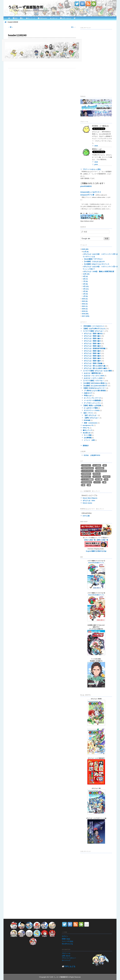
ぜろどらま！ (86, 477)
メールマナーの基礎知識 (92, 400)
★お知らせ (54, 18)
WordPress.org (67, 944)
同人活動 (99, 479)
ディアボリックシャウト (92, 403)
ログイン (65, 936)
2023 (85, 301)
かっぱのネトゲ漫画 (91, 408)
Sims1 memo (87, 503)
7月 (85, 281)
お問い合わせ (66, 18)
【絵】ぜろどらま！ (91, 415)
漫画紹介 (86, 446)
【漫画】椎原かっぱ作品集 (92, 405)
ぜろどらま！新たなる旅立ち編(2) (96, 368)
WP (105, 465)
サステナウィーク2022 (92, 410)
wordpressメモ (88, 425)
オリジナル (97, 477)
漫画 (16, 18)
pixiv (96, 164)
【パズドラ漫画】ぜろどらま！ (93, 331)
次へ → (74, 27)
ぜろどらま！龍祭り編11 (92, 336)
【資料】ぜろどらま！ (92, 418)
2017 (86, 316)
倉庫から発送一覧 (102, 540)
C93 (106, 479)
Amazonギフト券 (87, 195)
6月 (85, 284)
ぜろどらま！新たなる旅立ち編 (95, 366)
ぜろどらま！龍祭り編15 (92, 346)
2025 (85, 249)
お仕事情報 (88, 438)
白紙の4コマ (88, 393)
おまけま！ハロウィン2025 (93, 378)
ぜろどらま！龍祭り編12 (92, 338)
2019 (85, 311)
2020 (85, 309)
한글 (105, 551)
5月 (86, 286)
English (97, 474)
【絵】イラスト (88, 413)
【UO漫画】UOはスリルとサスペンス (96, 264)
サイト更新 (88, 435)
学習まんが (88, 396)
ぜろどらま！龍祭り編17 (92, 353)
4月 (86, 289)
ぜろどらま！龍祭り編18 (92, 356)
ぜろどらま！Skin (89, 501)
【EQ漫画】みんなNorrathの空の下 (95, 386)
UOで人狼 (86, 516)
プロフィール (66, 953)
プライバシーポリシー (69, 958)
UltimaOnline (101, 471)
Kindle (95, 563)
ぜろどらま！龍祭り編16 (92, 351)
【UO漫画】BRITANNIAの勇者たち (95, 383)
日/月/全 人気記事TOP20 (92, 455)
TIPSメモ (86, 428)
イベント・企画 (89, 440)
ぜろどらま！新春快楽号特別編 (95, 348)
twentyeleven (88, 468)
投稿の (66, 939)
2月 (85, 294)
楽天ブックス (101, 563)
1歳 (104, 482)
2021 (85, 306)
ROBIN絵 (87, 420)
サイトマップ (66, 960)
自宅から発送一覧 (90, 540)
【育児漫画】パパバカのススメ (93, 326)
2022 (85, 304)
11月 (86, 252)
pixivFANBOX (86, 186)
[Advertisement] (98, 76)
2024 (85, 299)
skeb (96, 146)
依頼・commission (91, 423)
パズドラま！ (86, 465)
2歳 (83, 485)
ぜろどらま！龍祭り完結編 (93, 363)
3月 (85, 291)
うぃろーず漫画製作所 (26, 7)
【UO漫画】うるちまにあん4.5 (94, 262)
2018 (85, 314)
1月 (85, 296)
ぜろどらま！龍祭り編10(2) (93, 333)
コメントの (67, 941)
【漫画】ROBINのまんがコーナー (94, 388)
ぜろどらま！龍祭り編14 (92, 343)
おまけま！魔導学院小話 (92, 373)
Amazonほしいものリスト (91, 192)
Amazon (91, 563)
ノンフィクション (88, 471)
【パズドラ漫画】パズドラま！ (93, 381)
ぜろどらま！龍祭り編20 (92, 361)
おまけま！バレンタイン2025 (94, 376)
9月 (85, 276)
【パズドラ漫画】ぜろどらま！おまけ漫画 (97, 371)
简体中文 (100, 551)
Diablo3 (107, 477)
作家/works (43, 18)
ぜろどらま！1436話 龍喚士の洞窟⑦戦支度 (99, 271)
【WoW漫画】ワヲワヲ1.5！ (93, 259)
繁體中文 (94, 551)
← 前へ (10, 27)
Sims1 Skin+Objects (90, 498)
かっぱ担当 (97, 465)
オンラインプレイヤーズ (92, 398)
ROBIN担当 (100, 468)
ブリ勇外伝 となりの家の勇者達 (95, 391)
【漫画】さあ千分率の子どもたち (94, 329)
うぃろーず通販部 (88, 479)
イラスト (97, 482)
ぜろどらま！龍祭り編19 (92, 358)
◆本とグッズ (31, 18)
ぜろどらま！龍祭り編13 (92, 341)
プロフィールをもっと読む (92, 169)
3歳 (89, 485)
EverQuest (86, 474)
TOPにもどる (70, 966)
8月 (85, 279)
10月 (86, 274)
